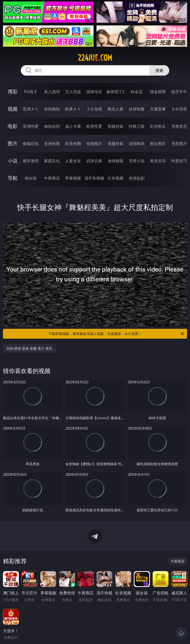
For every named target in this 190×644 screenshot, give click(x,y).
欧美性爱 (94, 126)
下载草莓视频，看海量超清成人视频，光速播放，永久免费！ (116, 334)
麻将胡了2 (115, 92)
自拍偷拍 (52, 109)
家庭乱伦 (52, 161)
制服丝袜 (116, 126)
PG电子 (31, 92)
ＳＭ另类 (179, 109)
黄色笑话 (158, 161)
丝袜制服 (137, 109)
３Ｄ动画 (94, 109)
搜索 (159, 70)
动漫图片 (94, 144)
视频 (13, 109)
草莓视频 (73, 178)
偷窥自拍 (31, 144)
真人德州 (52, 92)
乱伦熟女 (158, 126)
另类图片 (179, 144)
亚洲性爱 (31, 126)
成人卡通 (73, 126)
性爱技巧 (179, 161)
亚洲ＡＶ (31, 109)
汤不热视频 (94, 178)
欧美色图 (73, 144)
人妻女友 (73, 161)
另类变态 (179, 126)
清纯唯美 (137, 144)
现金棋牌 (158, 92)
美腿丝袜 (116, 144)
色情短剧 (137, 178)
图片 (13, 143)
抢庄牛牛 (179, 92)
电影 (13, 126)
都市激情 (31, 161)
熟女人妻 (116, 109)
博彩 (13, 92)
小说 (13, 161)
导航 (13, 178)
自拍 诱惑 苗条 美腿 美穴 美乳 (29, 348)
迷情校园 (116, 161)
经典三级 (137, 126)
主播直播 (158, 109)
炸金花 (137, 92)
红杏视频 (116, 178)
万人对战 (73, 92)
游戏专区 (94, 92)
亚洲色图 (52, 144)
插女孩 (31, 178)
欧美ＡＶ (73, 109)
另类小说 (137, 161)
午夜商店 (52, 178)
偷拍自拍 (52, 126)
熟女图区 (158, 144)
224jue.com (95, 58)
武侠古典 (94, 161)
